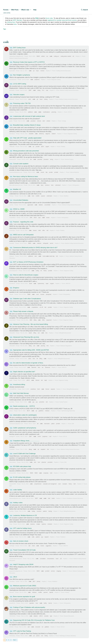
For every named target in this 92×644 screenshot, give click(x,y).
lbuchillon (12, 402)
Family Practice (63, 402)
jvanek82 (12, 243)
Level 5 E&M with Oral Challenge (23, 454)
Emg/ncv (14, 288)
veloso (11, 411)
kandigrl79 (12, 436)
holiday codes (16, 503)
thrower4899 (13, 473)
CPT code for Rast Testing (20, 631)
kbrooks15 (12, 134)
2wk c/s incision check (19, 541)
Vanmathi (12, 359)
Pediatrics (63, 537)
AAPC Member (17, 20)
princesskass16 (13, 271)
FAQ (37, 18)
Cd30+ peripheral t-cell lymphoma (23, 428)
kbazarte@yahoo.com (15, 498)
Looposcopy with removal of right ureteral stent (27, 116)
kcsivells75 (12, 284)
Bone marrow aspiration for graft (22, 597)
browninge (12, 230)
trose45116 (12, 603)
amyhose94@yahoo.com (16, 172)
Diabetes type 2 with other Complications (25, 299)
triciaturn (12, 112)
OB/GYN (68, 284)
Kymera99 (12, 71)
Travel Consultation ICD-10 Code (23, 550)
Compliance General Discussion (75, 498)
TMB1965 (12, 147)
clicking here (11, 22)
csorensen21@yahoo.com (16, 424)
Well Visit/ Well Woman (19, 393)
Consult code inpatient (19, 164)
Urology (64, 121)
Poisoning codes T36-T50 (20, 103)
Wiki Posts (15, 10)
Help (35, 10)
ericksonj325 (13, 159)
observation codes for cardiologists (23, 415)
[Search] (84, 10)
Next (14, 640)
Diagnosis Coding (56, 80)
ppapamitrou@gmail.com (16, 571)
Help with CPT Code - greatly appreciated (25, 138)
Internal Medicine (74, 172)
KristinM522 (13, 218)
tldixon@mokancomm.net (16, 185)
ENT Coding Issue (18, 48)
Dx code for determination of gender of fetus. (26, 363)
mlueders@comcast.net (16, 559)
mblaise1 (12, 256)
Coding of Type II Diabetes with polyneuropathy (27, 607)
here (15, 24)
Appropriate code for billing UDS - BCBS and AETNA (29, 350)
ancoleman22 (13, 80)
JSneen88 (12, 333)
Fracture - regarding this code (21, 222)
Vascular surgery (17, 95)
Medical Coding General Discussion (19, 58)
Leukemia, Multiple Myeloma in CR (23, 515)
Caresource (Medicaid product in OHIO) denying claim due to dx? (33, 248)
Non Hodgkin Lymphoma (20, 75)
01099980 (12, 449)
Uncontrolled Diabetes (19, 200)
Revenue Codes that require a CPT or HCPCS (27, 62)
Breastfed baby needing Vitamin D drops (25, 125)
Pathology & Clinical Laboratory (68, 636)
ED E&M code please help (20, 466)
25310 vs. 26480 (17, 209)
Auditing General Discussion (63, 71)
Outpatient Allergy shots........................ (24, 441)
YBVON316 (12, 616)
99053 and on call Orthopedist (22, 235)
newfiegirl (12, 546)
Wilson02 (12, 99)
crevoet (11, 367)
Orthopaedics (76, 185)
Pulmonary (12, 636)
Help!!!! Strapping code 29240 (21, 564)
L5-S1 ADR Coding (18, 84)
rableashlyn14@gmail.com (16, 56)
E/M (73, 424)
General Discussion (69, 616)
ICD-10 (70, 112)
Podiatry (63, 147)
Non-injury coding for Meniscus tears (24, 176)
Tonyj (11, 524)
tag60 (11, 380)
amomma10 (13, 320)
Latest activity (7, 13)
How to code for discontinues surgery (24, 275)
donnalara (12, 581)
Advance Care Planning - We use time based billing (29, 324)
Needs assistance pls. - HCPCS (22, 406)
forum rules (49, 18)
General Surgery (69, 159)
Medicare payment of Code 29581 (23, 586)
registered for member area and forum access (62, 20)
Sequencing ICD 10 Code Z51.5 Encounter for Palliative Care (32, 620)
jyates (11, 121)
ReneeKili (12, 90)
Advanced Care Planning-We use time (24, 337)
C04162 (11, 627)
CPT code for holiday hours (21, 528)
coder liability (16, 490)
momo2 (11, 205)
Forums (6, 10)
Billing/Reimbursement (65, 333)
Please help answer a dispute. (22, 311)
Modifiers (66, 196)
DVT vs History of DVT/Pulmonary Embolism (26, 262)
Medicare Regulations (66, 346)
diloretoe (12, 592)
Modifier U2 (15, 189)
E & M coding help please (20, 477)
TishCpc (12, 196)
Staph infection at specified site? (22, 372)
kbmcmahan (13, 462)
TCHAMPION (13, 389)
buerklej (11, 511)
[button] (10, 10)
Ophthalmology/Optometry (68, 411)
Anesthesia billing (17, 385)
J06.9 (13, 577)
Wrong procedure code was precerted (24, 151)
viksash (11, 294)
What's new (25, 10)
